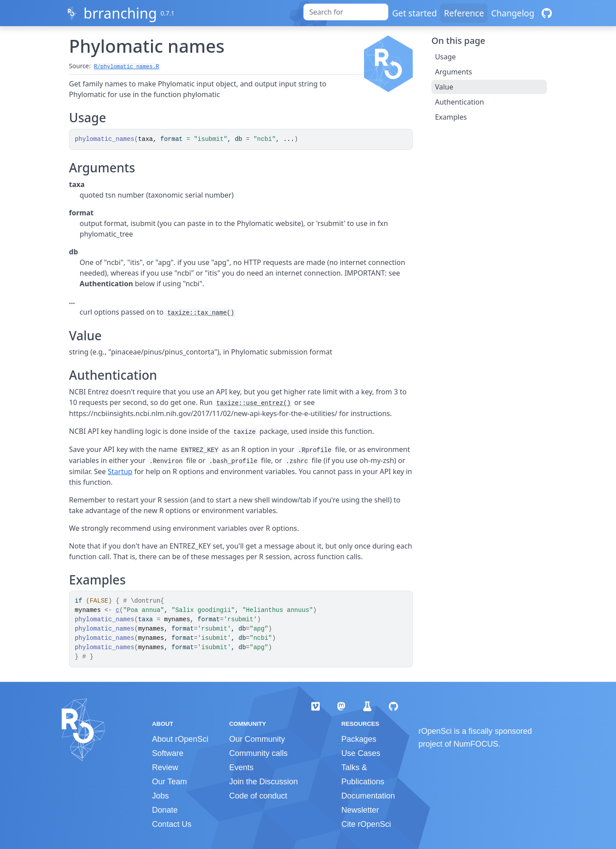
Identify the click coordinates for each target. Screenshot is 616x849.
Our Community (257, 739)
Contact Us (172, 824)
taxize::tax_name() (201, 313)
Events (241, 767)
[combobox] (346, 12)
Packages (359, 739)
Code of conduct (258, 796)
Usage (445, 57)
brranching (120, 13)
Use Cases (361, 753)
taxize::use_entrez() (253, 403)
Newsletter (360, 810)
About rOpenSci (180, 739)
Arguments (453, 72)
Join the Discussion (263, 782)
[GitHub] (547, 13)
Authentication (459, 102)
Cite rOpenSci (366, 824)
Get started (414, 13)
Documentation (368, 796)
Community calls (258, 753)
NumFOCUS (476, 744)
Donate (165, 810)
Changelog (513, 13)
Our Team (169, 782)
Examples (451, 117)
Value (444, 87)
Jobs (160, 796)
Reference (464, 13)
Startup (120, 471)
